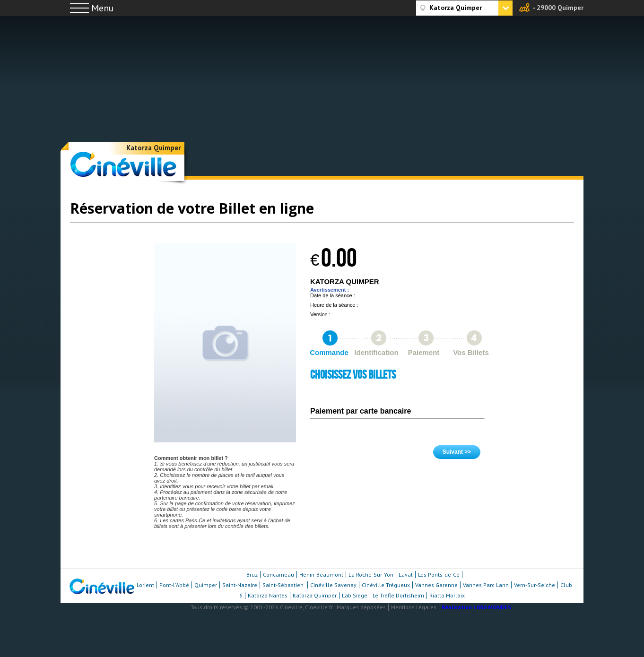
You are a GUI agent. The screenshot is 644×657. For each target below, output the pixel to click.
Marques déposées (361, 607)
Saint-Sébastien (284, 585)
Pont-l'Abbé (174, 585)
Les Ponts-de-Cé (439, 575)
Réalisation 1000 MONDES (476, 607)
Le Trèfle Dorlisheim (398, 595)
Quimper (206, 585)
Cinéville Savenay (333, 585)
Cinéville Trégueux (386, 585)
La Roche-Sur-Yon (371, 575)
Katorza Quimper (153, 148)
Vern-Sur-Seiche (535, 585)
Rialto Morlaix (447, 595)
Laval (406, 575)
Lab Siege (355, 595)
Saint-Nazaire (240, 585)
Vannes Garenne (436, 585)
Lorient (145, 585)
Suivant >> (457, 452)
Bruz (252, 575)
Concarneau (278, 575)
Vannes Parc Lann (486, 585)
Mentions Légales (414, 607)
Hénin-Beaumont (321, 575)
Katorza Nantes (268, 595)
